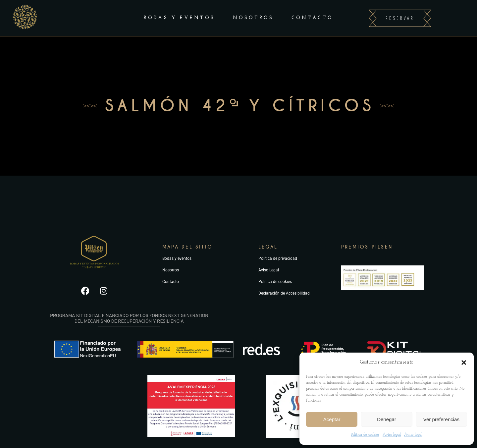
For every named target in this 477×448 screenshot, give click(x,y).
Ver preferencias (441, 419)
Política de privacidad (278, 258)
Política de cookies (365, 435)
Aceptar (332, 419)
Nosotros (171, 270)
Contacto (171, 282)
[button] (464, 363)
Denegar (387, 419)
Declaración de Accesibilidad (284, 293)
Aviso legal (392, 435)
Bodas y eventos (177, 258)
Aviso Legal (269, 270)
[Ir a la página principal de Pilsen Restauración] (94, 271)
